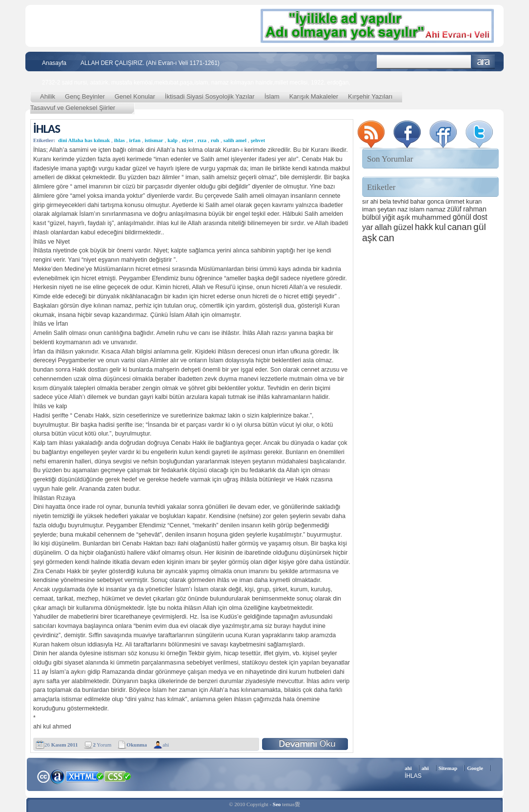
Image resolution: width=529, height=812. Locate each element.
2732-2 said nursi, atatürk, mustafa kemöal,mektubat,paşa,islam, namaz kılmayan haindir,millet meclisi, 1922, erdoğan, (196, 83)
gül (480, 227)
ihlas (120, 140)
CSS (118, 776)
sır (365, 202)
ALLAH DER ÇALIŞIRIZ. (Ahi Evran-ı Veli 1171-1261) (150, 63)
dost (480, 217)
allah (383, 227)
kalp (173, 140)
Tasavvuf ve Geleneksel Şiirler (73, 108)
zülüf (454, 209)
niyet (188, 140)
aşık (404, 217)
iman (369, 209)
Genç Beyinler (85, 96)
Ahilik (48, 96)
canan (460, 227)
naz (403, 209)
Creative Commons (43, 776)
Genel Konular (135, 96)
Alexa (58, 776)
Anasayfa (54, 63)
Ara (483, 62)
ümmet (455, 202)
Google (475, 768)
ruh (215, 140)
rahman (475, 209)
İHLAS (47, 129)
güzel (403, 227)
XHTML (84, 775)
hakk (424, 227)
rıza (202, 140)
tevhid (401, 202)
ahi (166, 745)
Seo (277, 804)
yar (367, 227)
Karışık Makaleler (314, 96)
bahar (418, 202)
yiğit (388, 217)
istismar (154, 140)
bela (385, 202)
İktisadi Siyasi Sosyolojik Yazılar (210, 96)
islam (417, 209)
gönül (462, 217)
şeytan (387, 209)
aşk (369, 238)
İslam (272, 96)
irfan (135, 140)
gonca (435, 202)
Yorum (102, 745)
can (387, 238)
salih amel (235, 140)
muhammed (431, 217)
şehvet (258, 140)
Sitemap (448, 768)
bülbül (371, 217)
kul (440, 227)
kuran (474, 201)
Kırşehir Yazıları (370, 96)
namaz (436, 209)
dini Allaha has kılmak (84, 140)
